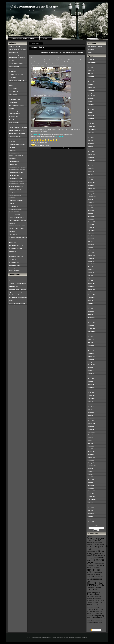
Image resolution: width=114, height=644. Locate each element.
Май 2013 (90, 376)
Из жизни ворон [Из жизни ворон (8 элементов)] (95, 561)
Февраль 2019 (92, 183)
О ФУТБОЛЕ (12, 150)
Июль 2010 (91, 471)
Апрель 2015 (91, 312)
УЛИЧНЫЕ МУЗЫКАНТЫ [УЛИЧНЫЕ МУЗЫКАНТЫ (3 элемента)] (94, 596)
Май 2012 (90, 410)
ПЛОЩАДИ (12, 204)
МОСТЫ (11, 119)
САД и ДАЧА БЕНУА (14, 215)
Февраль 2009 (92, 519)
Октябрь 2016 (92, 261)
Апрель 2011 (91, 446)
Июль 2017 (91, 236)
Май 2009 (90, 511)
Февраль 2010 (92, 485)
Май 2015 (90, 309)
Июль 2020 (91, 135)
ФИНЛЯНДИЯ (13, 268)
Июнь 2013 (91, 373)
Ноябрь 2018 (91, 191)
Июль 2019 (91, 169)
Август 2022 (91, 65)
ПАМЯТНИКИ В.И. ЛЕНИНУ (17, 170)
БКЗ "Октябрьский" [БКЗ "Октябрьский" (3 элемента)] (96, 549)
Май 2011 (90, 443)
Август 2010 (91, 469)
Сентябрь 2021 (92, 96)
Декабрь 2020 (91, 121)
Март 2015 (91, 314)
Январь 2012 (91, 421)
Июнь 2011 (91, 440)
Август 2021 (91, 99)
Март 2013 (91, 382)
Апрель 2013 (91, 379)
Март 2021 (91, 113)
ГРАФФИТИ (12, 72)
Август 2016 (91, 267)
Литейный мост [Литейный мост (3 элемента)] (98, 572)
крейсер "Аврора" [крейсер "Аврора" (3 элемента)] (100, 609)
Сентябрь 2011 (92, 432)
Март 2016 (91, 281)
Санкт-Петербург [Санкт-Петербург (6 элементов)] (94, 588)
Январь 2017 (91, 253)
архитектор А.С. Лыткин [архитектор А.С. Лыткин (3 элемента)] (93, 600)
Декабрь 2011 (91, 424)
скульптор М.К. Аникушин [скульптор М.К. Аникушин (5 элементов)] (96, 617)
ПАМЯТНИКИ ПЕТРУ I (15, 178)
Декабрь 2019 (91, 155)
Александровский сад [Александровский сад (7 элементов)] (97, 547)
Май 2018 (90, 208)
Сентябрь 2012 (92, 398)
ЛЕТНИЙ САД (13, 103)
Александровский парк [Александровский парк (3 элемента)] (100, 544)
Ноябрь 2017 (91, 225)
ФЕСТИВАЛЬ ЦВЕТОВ (15, 265)
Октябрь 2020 (92, 127)
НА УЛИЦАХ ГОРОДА (15, 136)
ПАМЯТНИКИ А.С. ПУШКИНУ (18, 167)
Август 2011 (91, 435)
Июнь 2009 (91, 508)
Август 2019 (91, 166)
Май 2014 (90, 342)
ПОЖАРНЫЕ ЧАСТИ (15, 206)
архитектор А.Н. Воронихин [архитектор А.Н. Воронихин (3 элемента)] (94, 598)
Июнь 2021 (91, 104)
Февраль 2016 (92, 284)
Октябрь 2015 (92, 295)
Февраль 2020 (92, 149)
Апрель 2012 (91, 412)
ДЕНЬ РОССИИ (13, 94)
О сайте (46, 38)
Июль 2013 (91, 370)
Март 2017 (91, 247)
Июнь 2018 (91, 205)
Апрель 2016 (91, 278)
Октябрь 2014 (92, 328)
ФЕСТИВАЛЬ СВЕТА (15, 262)
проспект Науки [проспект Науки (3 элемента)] (91, 616)
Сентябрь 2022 (92, 62)
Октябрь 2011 (92, 429)
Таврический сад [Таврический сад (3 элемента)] (96, 592)
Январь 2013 (91, 387)
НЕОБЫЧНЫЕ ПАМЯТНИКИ (17, 145)
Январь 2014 (91, 354)
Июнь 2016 (91, 272)
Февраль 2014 (92, 351)
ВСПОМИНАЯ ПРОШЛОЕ (16, 63)
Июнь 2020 (91, 138)
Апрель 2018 (91, 211)
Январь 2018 (91, 219)
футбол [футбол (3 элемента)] (100, 622)
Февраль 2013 (92, 384)
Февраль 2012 (92, 418)
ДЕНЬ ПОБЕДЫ (13, 91)
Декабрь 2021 (91, 87)
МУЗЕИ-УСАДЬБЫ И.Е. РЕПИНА (18, 128)
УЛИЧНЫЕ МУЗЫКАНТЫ (16, 246)
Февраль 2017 (92, 250)
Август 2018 (91, 199)
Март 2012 (91, 415)
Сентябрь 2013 (92, 365)
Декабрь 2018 (91, 188)
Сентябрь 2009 (92, 499)
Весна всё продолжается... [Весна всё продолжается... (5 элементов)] (96, 552)
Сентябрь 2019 (92, 163)
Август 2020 (91, 132)
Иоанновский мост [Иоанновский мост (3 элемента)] (99, 563)
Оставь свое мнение (79, 148)
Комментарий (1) (68, 148)
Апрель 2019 (91, 177)
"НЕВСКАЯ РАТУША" (15, 47)
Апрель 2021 (91, 110)
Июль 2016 (91, 270)
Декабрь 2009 (91, 491)
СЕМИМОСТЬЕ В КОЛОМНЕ (17, 226)
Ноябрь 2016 (91, 258)
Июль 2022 (91, 68)
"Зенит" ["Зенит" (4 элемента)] (90, 536)
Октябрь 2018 (92, 194)
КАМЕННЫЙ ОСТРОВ (15, 100)
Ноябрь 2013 (91, 359)
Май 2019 (90, 174)
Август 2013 (91, 368)
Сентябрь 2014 (92, 331)
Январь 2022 (91, 85)
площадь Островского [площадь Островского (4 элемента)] (95, 613)
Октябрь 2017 (92, 228)
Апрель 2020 (91, 143)
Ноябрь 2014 (91, 326)
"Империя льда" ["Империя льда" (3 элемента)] (91, 542)
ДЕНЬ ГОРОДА (13, 89)
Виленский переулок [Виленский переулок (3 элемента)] (92, 556)
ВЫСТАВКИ (12, 69)
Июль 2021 (91, 101)
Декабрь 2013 (91, 356)
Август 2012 (91, 401)
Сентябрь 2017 (92, 230)
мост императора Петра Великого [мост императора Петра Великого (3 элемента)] (95, 611)
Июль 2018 (91, 202)
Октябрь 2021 (92, 93)
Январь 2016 (91, 286)
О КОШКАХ (12, 147)
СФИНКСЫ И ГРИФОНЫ (16, 240)
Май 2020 (90, 141)
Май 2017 (90, 242)
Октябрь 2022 (92, 59)
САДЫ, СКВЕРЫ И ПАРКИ (16, 218)
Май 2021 (90, 107)
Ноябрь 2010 (91, 460)
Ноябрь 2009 (91, 494)
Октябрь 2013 (92, 362)
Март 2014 (91, 348)
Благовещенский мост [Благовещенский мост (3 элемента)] (92, 551)
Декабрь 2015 (91, 289)
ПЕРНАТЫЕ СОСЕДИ (15, 190)
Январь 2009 (91, 522)
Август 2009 (91, 502)
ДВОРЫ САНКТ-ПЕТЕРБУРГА (17, 80)
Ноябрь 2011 (91, 426)
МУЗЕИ (11, 125)
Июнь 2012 (91, 407)
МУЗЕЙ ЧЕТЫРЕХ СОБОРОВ (17, 133)
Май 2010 (90, 477)
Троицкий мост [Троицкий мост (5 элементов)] (94, 594)
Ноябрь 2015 (91, 292)
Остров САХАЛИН (14, 153)
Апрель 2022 (91, 76)
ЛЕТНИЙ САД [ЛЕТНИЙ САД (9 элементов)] (94, 571)
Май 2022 (90, 73)
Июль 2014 (91, 337)
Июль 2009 (91, 505)
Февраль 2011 (92, 452)
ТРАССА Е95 (12, 243)
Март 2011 (91, 449)
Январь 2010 (91, 488)
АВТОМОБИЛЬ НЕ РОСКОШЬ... (74, 52)
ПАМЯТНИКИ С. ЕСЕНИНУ (17, 181)
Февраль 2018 (92, 216)
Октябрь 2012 (92, 396)
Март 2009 (91, 516)
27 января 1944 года (14, 55)
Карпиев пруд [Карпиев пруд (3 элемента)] (90, 565)
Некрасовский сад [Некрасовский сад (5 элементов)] (95, 580)
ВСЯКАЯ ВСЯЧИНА (15, 66)
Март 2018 (91, 213)
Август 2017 (91, 233)
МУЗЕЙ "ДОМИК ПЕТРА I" (16, 131)
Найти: (96, 526)
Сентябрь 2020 (92, 129)
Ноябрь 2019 (91, 157)
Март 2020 (91, 146)
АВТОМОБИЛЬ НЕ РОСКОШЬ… (18, 58)
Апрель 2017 (91, 244)
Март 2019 (91, 180)
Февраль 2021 (92, 115)
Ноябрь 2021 (91, 90)
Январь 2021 (91, 118)
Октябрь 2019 (92, 160)
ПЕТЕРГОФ (12, 192)
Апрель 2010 (91, 480)
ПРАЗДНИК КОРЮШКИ (16, 209)
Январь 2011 (91, 454)
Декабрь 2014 (91, 323)
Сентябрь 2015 (92, 298)
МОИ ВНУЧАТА (13, 117)
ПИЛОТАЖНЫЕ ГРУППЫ (16, 201)
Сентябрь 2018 (92, 197)
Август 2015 (91, 300)
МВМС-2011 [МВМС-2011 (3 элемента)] (90, 575)
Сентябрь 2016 (92, 264)
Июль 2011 (91, 438)
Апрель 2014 (91, 345)
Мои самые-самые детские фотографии (23, 38)
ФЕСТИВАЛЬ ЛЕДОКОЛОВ (17, 254)
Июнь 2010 (91, 474)
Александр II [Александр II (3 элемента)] (90, 544)
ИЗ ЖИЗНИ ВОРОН (14, 97)
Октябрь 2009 (92, 497)
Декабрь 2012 (91, 390)
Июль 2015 (91, 303)
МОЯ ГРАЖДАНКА (14, 122)
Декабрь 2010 (91, 457)
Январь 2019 (91, 185)
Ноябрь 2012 (91, 393)
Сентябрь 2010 (92, 466)
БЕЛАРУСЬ (12, 61)
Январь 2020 (91, 152)
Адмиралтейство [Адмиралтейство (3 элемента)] (100, 542)
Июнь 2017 (91, 239)
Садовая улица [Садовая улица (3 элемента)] (91, 588)
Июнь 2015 (91, 306)
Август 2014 (91, 334)
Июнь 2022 (91, 71)
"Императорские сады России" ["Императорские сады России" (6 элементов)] (96, 539)
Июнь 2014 (91, 340)
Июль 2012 (91, 404)
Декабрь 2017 (91, 222)
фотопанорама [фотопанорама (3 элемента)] (95, 622)
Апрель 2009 (91, 513)
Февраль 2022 (92, 82)
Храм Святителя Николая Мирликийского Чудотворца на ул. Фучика (18, 298)
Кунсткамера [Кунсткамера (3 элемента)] (97, 568)
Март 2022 (91, 79)
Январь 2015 (91, 320)
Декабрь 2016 (91, 256)
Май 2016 (90, 275)
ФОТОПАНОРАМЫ (14, 271)
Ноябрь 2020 (91, 124)
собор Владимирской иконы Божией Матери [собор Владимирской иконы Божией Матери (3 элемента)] (96, 620)
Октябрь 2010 (92, 463)
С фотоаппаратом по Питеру (34, 6)
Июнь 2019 (91, 171)
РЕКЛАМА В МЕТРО (15, 212)
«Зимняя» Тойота (38, 47)
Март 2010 (91, 483)
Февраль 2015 (92, 317)
